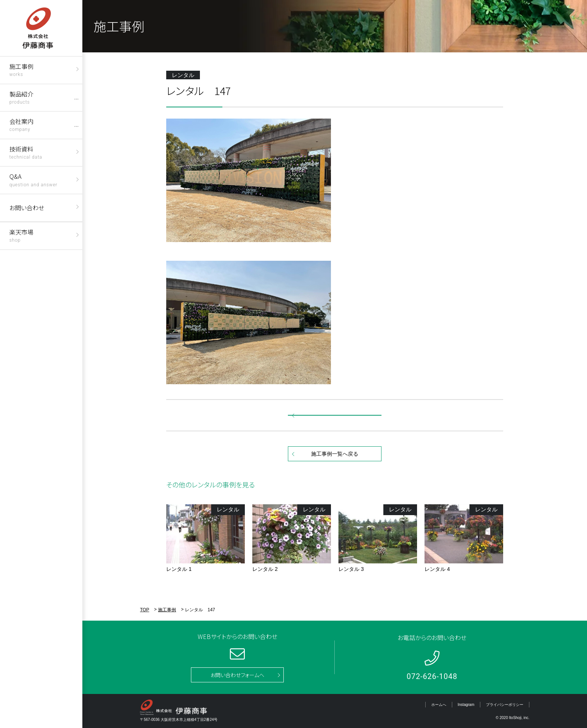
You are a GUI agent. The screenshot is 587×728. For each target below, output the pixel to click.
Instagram (466, 705)
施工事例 (21, 69)
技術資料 (26, 152)
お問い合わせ (27, 208)
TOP (145, 610)
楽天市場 (21, 235)
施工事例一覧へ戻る (335, 454)
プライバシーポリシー (505, 705)
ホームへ (439, 705)
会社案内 (21, 124)
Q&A (33, 179)
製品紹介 (21, 97)
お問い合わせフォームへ (237, 675)
